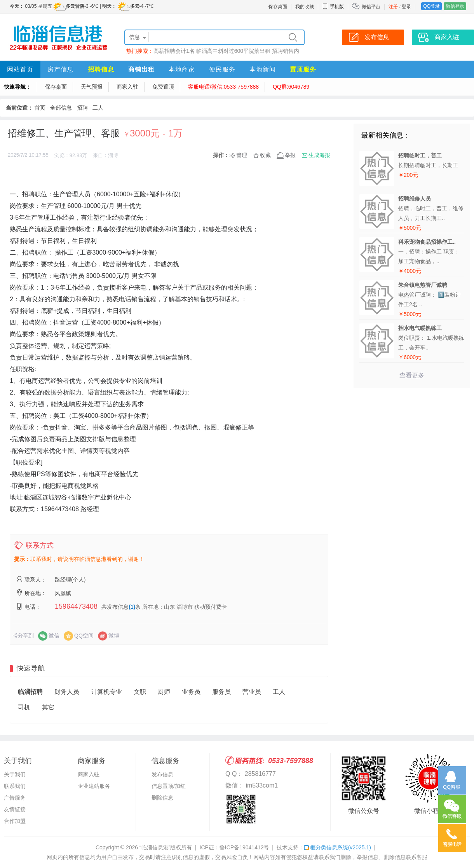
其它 (48, 707)
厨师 (164, 692)
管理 (242, 155)
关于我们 (15, 774)
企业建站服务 (94, 786)
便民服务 (222, 69)
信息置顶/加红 (169, 786)
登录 (406, 7)
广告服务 (15, 798)
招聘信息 (101, 69)
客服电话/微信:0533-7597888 (223, 87)
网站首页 (20, 69)
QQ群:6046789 (291, 87)
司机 (24, 707)
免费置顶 (163, 87)
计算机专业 (106, 692)
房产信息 (61, 69)
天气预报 (92, 87)
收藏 (265, 155)
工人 (98, 108)
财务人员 (67, 692)
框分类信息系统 (337, 847)
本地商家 (182, 69)
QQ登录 (431, 6)
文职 (140, 692)
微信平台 (371, 7)
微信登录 (455, 6)
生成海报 (319, 155)
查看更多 (412, 375)
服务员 (221, 692)
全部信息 (61, 108)
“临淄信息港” (155, 847)
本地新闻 (263, 69)
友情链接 (15, 809)
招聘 (82, 108)
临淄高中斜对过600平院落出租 (233, 51)
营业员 (252, 692)
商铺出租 (141, 69)
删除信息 (162, 798)
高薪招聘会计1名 (174, 51)
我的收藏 (305, 7)
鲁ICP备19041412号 (244, 847)
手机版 (333, 7)
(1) (132, 607)
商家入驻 (127, 87)
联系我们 (15, 786)
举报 (290, 155)
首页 (40, 108)
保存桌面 (278, 7)
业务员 (191, 692)
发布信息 (162, 774)
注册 (393, 7)
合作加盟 (15, 821)
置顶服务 (303, 69)
